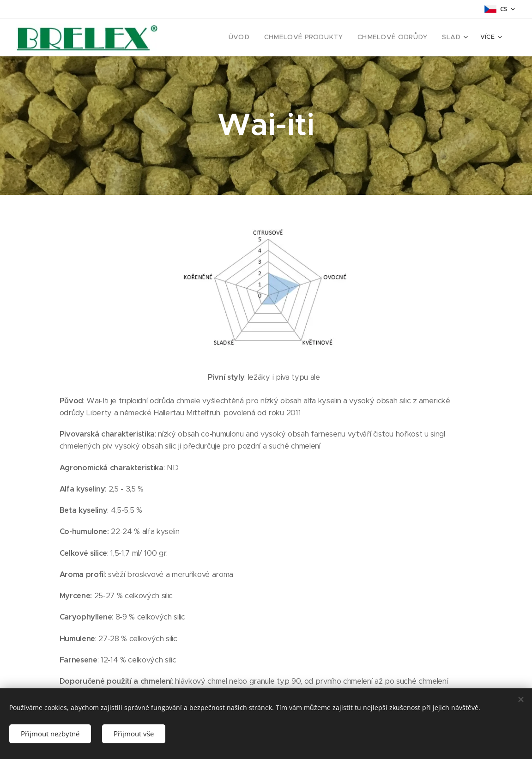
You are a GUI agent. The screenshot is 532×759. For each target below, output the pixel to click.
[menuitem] (206, 37)
